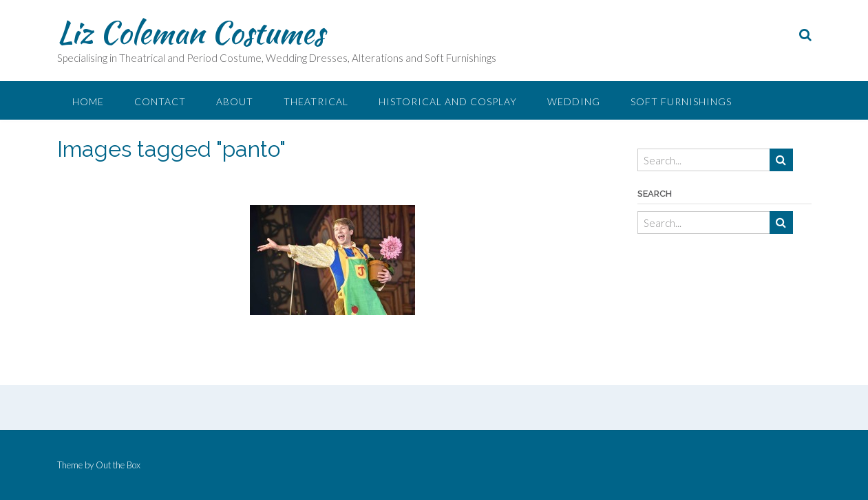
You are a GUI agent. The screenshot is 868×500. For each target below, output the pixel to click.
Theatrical (316, 101)
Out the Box (118, 465)
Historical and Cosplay (448, 101)
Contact (160, 101)
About (235, 101)
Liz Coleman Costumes (191, 32)
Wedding (574, 101)
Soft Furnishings (681, 101)
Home (88, 101)
